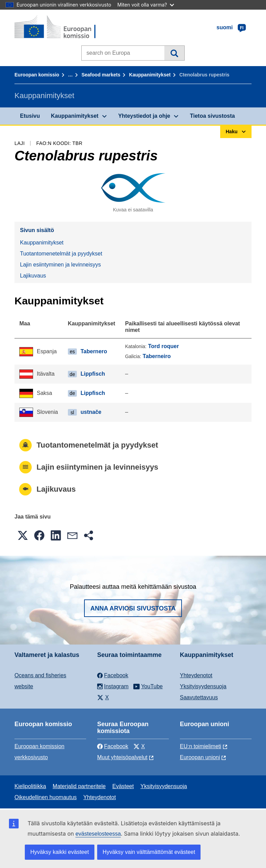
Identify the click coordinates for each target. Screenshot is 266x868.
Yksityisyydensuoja (203, 686)
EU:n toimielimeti (201, 746)
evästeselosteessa (98, 834)
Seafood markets (101, 75)
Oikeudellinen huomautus (46, 797)
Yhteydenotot (196, 675)
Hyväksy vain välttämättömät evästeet (149, 852)
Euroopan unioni (200, 757)
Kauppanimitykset (150, 75)
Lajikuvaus (33, 276)
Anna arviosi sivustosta (133, 608)
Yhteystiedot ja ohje (144, 116)
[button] (23, 535)
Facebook (113, 746)
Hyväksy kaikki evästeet (60, 852)
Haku (174, 53)
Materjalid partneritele (79, 786)
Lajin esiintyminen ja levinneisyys (60, 265)
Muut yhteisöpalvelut (122, 757)
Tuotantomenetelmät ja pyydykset (61, 254)
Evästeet (123, 786)
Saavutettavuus (199, 697)
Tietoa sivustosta (212, 116)
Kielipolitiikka (30, 786)
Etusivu (30, 116)
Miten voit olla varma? (146, 5)
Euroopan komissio (37, 75)
